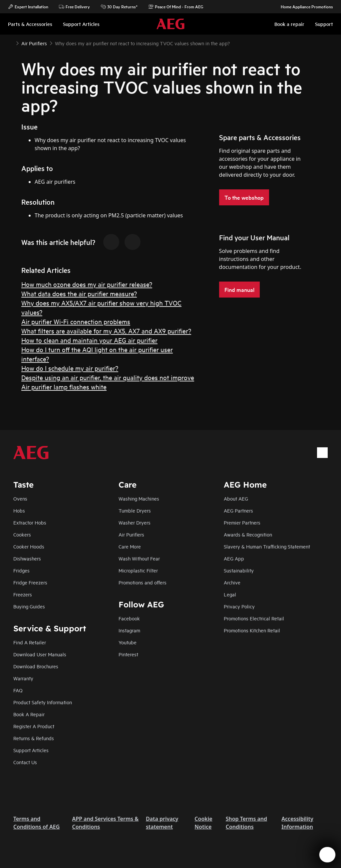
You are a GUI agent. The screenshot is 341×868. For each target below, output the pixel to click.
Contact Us (25, 762)
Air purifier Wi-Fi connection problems (76, 321)
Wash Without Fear (139, 558)
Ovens (20, 498)
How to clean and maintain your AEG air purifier (89, 340)
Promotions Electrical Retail (254, 618)
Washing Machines (139, 498)
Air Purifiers (131, 534)
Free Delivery (74, 7)
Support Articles (31, 750)
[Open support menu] (327, 855)
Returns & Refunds (34, 738)
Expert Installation (28, 7)
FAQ (18, 690)
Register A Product (34, 726)
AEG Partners (238, 510)
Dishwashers (27, 558)
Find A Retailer (30, 642)
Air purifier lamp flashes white (64, 387)
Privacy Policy (239, 606)
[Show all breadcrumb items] (11, 43)
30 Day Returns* (119, 7)
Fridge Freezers (30, 582)
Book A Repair (29, 714)
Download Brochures (36, 666)
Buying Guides (29, 606)
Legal (230, 594)
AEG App (234, 558)
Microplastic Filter (138, 570)
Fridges (21, 570)
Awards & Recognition (248, 534)
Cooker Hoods (29, 546)
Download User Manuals (40, 654)
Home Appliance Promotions (304, 7)
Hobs (19, 510)
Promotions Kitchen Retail (252, 630)
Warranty (23, 678)
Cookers (22, 534)
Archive (232, 582)
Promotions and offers (143, 582)
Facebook (129, 618)
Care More (130, 546)
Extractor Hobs (30, 522)
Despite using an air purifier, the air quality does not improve (108, 377)
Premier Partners (242, 522)
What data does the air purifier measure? (79, 293)
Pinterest (128, 654)
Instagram (129, 630)
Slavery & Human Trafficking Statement (267, 546)
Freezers (23, 594)
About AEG (236, 498)
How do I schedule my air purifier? (70, 368)
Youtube (128, 642)
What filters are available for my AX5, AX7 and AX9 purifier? (106, 331)
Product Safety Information (43, 702)
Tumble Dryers (135, 510)
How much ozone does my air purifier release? (87, 284)
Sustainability (239, 570)
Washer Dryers (135, 522)
